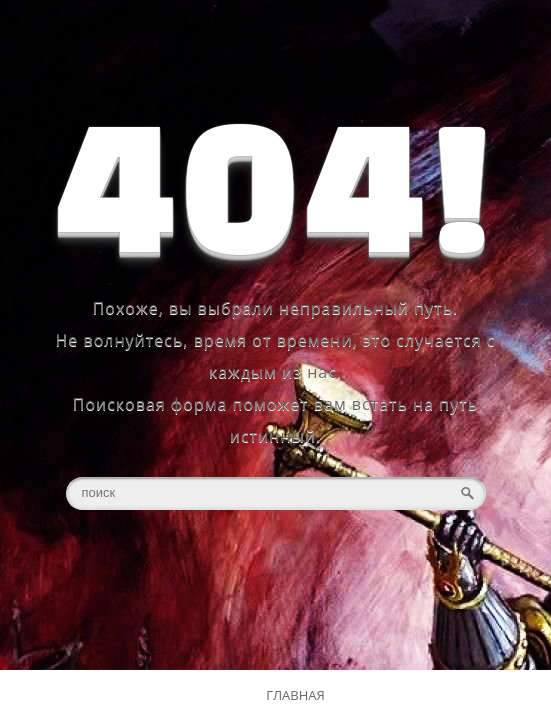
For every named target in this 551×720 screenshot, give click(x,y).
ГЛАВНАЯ (295, 695)
